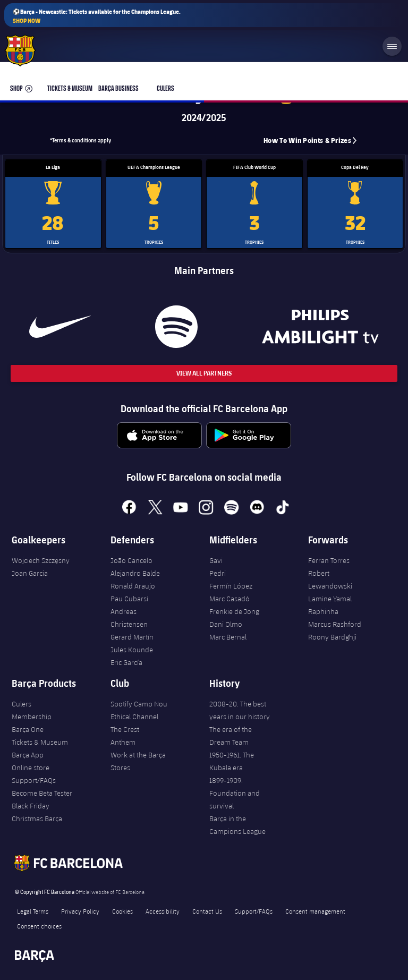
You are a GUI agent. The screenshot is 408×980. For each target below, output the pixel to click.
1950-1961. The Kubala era (232, 761)
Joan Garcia (30, 573)
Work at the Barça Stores (138, 761)
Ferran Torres (329, 560)
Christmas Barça (37, 819)
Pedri (218, 573)
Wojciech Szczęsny (41, 560)
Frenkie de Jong (234, 611)
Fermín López (231, 586)
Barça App (28, 755)
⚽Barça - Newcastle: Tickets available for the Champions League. (97, 16)
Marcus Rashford (335, 624)
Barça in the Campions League (237, 825)
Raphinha (323, 611)
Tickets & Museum (40, 742)
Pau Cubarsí (129, 599)
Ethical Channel (134, 717)
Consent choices (39, 926)
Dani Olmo (226, 624)
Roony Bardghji (332, 637)
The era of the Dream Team (231, 736)
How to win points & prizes (307, 140)
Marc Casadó (229, 599)
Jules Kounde (132, 650)
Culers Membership (32, 710)
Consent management (315, 911)
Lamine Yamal (330, 599)
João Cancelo (131, 560)
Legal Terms (33, 911)
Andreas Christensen (129, 618)
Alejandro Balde (135, 573)
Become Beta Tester (42, 793)
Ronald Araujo (133, 586)
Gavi (216, 560)
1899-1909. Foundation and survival (235, 793)
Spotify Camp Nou (139, 704)
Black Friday (31, 806)
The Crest (125, 729)
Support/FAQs (34, 780)
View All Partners (204, 373)
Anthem (123, 742)
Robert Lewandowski (330, 580)
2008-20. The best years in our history (240, 710)
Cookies (122, 911)
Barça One (28, 729)
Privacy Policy (80, 911)
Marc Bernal (228, 637)
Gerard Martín (132, 637)
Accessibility (163, 911)
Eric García (126, 662)
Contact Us (207, 911)
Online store (31, 768)
